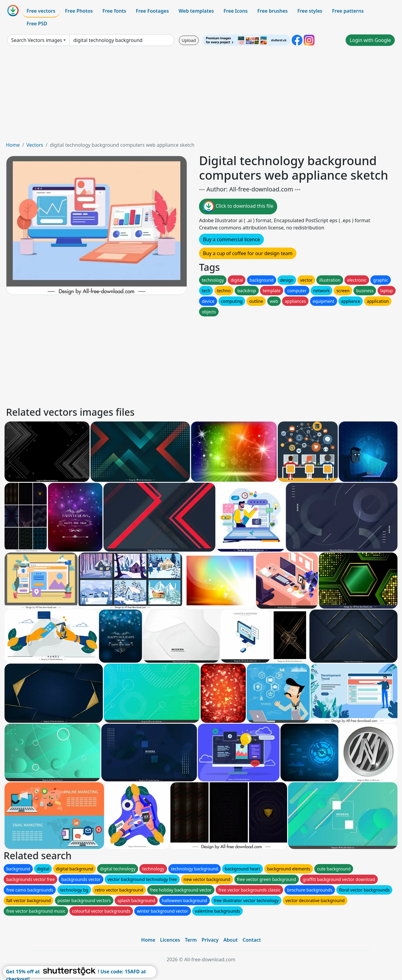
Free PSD (37, 24)
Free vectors (41, 11)
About (231, 940)
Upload (189, 40)
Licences (170, 940)
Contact (252, 940)
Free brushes (272, 11)
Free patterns (348, 11)
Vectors (35, 145)
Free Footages (152, 11)
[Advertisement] (201, 96)
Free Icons (236, 11)
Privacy (210, 940)
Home (13, 145)
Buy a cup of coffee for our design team (248, 253)
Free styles (310, 11)
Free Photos (79, 11)
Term (191, 940)
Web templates (196, 11)
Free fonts (114, 11)
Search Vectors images (37, 40)
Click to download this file (238, 207)
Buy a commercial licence (231, 239)
